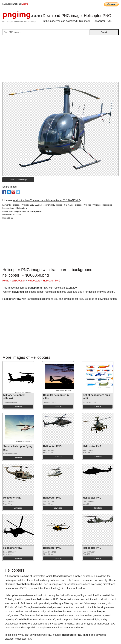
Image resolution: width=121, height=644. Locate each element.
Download (18, 406)
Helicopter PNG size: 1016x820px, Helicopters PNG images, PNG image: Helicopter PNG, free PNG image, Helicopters (62, 205)
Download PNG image (18, 180)
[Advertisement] (60, 60)
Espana (25, 4)
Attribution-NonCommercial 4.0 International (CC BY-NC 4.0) (47, 200)
